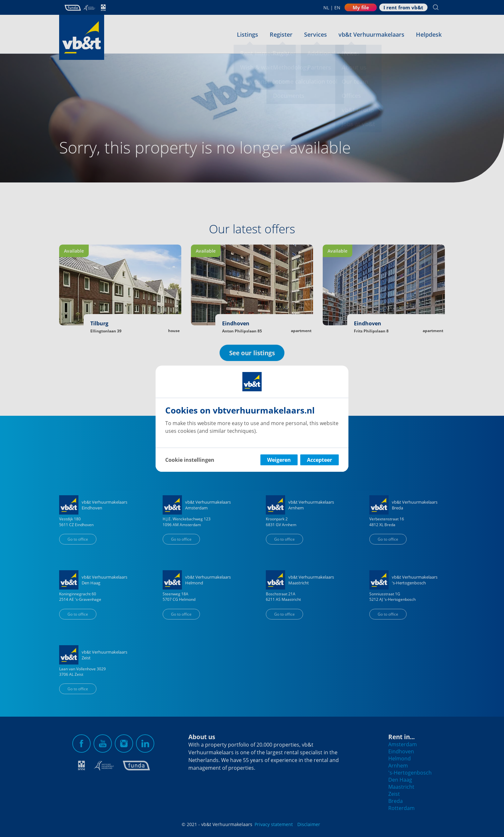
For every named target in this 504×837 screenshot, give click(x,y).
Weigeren (279, 460)
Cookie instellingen (190, 460)
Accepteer (319, 460)
